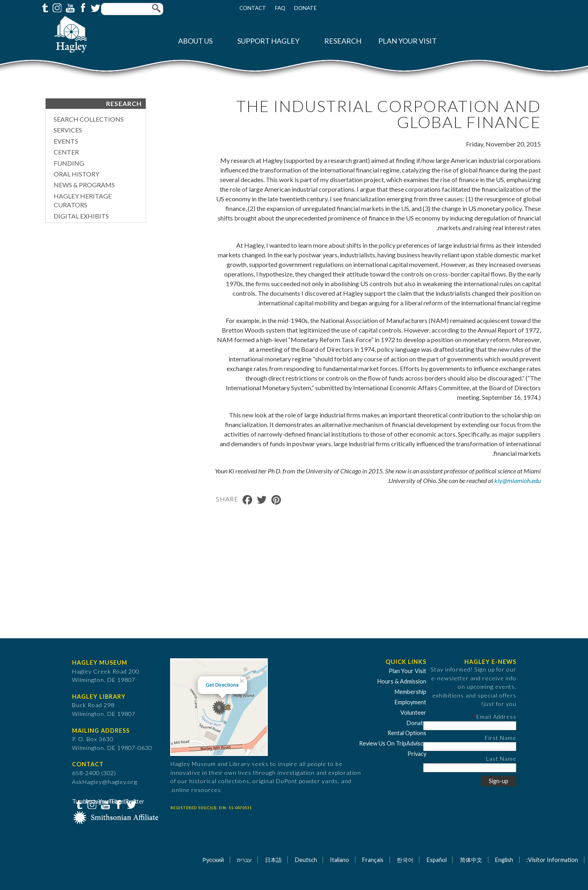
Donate (305, 8)
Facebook (82, 7)
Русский (213, 860)
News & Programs (84, 185)
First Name (501, 738)
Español (437, 860)
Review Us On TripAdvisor (393, 743)
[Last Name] (470, 768)
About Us (195, 41)
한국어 (405, 860)
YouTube (69, 7)
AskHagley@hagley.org (105, 782)
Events (66, 141)
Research (343, 41)
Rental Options (407, 733)
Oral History (76, 174)
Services (68, 130)
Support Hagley (268, 41)
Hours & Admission (402, 681)
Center (66, 152)
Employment (410, 702)
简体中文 (471, 860)
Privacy (417, 754)
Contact (253, 8)
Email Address (496, 717)
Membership (410, 692)
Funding (69, 163)
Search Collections (89, 119)
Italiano (339, 860)
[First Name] (470, 747)
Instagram (56, 7)
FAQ (280, 8)
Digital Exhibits (81, 216)
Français (373, 860)
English (504, 860)
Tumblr (44, 7)
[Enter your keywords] (132, 9)
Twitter (95, 7)
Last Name (501, 759)
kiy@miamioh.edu (518, 480)
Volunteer (413, 713)
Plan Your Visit (407, 41)
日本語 (273, 860)
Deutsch (306, 860)
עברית (244, 860)
